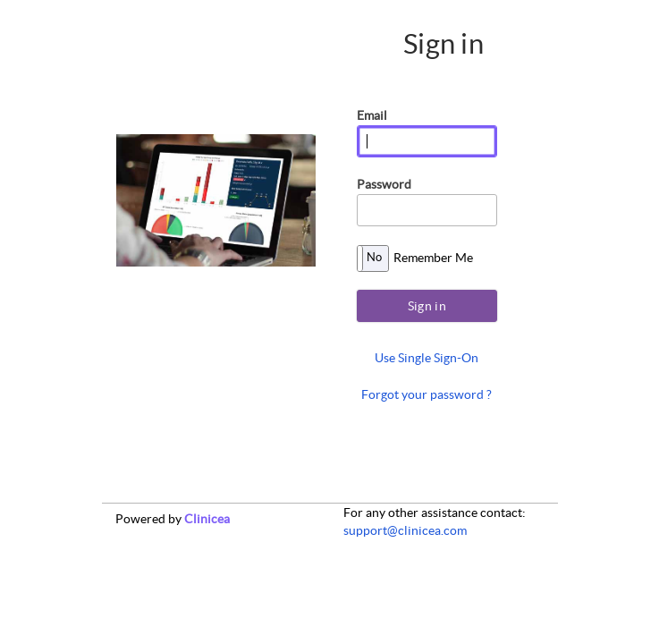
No (374, 257)
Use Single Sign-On (427, 358)
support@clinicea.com (405, 530)
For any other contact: (435, 513)
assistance (449, 513)
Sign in (427, 306)
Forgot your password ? (427, 394)
